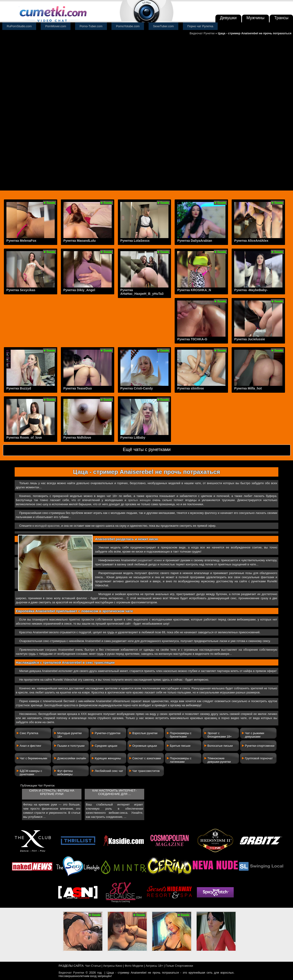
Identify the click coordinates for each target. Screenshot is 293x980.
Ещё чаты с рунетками (147, 449)
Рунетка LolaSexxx (135, 241)
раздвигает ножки (150, 560)
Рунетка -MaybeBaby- (251, 290)
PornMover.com (56, 26)
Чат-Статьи (93, 966)
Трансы (281, 18)
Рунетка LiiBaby (133, 438)
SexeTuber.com (164, 26)
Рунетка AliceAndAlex (251, 241)
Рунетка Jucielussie (250, 339)
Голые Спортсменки (179, 966)
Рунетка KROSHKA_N (194, 290)
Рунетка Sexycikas (21, 290)
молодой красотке (47, 526)
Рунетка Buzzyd (19, 388)
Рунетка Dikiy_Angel (79, 290)
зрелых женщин (139, 500)
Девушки (228, 18)
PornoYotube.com (128, 26)
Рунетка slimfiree (190, 388)
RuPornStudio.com (19, 26)
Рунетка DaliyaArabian (195, 241)
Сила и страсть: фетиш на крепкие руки (52, 792)
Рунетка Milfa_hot (248, 388)
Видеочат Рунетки (202, 33)
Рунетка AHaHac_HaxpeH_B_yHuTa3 (142, 292)
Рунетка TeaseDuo (78, 388)
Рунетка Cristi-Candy (137, 388)
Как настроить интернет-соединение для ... (114, 792)
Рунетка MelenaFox (21, 241)
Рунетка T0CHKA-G (192, 339)
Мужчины (256, 18)
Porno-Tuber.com (91, 26)
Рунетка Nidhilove (77, 438)
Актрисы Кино (113, 966)
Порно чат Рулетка (200, 26)
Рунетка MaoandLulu (80, 241)
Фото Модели (134, 966)
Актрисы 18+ (154, 966)
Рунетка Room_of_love (24, 438)
